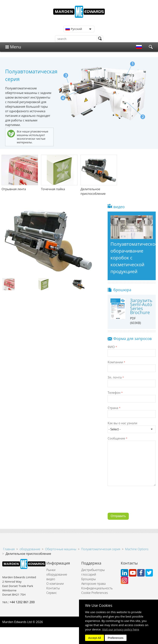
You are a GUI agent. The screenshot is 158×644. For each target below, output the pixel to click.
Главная (9, 549)
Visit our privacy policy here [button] (121, 629)
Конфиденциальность (97, 588)
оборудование (30, 549)
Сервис (52, 593)
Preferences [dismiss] (116, 638)
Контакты (53, 588)
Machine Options (137, 549)
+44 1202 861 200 (22, 602)
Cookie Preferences (95, 593)
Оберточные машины (61, 549)
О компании (55, 584)
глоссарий (89, 574)
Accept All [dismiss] (95, 638)
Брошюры (89, 579)
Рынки (51, 570)
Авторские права (93, 584)
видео (51, 579)
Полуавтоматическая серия (101, 549)
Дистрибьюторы (93, 570)
